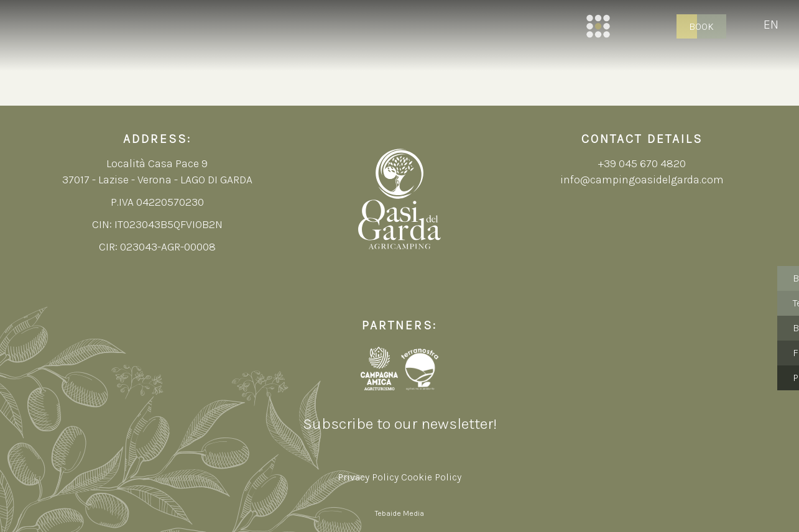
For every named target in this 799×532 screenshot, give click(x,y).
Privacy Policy (368, 477)
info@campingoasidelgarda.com (642, 180)
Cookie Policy (431, 477)
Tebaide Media (399, 513)
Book (701, 26)
